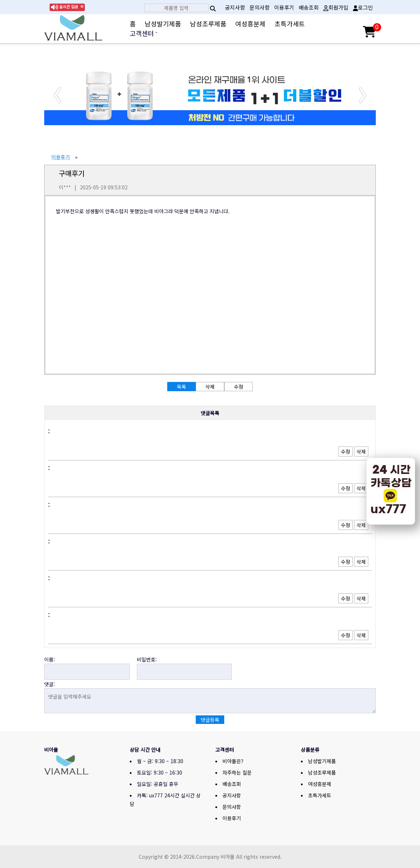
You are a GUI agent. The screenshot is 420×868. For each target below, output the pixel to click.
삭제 (361, 451)
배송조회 (309, 7)
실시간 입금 (69, 7)
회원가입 (336, 7)
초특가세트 (290, 24)
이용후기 (284, 7)
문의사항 (260, 7)
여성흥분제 (250, 24)
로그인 (363, 7)
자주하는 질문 (237, 772)
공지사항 (235, 7)
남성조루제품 (208, 24)
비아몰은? (233, 761)
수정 (345, 451)
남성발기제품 (163, 24)
